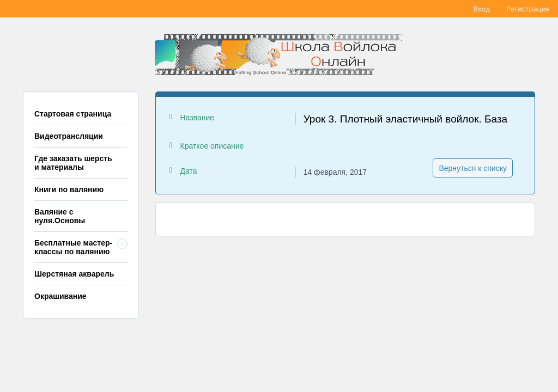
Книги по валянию (69, 189)
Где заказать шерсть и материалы (73, 163)
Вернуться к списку (473, 168)
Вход (481, 9)
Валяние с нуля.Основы (60, 216)
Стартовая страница (73, 114)
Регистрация (528, 9)
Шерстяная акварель (74, 274)
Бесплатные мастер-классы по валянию (73, 247)
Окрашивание (60, 296)
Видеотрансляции (69, 136)
